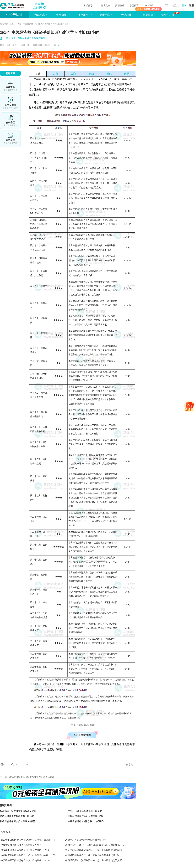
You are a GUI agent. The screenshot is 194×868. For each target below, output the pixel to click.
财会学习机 (171, 14)
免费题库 (105, 15)
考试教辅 (126, 15)
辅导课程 (83, 15)
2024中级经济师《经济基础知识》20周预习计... (33, 777)
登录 (184, 5)
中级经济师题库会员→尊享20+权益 (86, 816)
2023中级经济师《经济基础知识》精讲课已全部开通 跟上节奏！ (97, 845)
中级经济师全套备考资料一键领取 (85, 811)
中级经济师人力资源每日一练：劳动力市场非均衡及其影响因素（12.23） (102, 860)
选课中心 (10, 85)
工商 (73, 74)
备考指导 (61, 15)
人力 (55, 74)
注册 (191, 5)
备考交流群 (10, 103)
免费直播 (148, 15)
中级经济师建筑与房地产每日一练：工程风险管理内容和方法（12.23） (101, 850)
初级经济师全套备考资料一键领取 (17, 816)
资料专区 (10, 121)
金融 (91, 74)
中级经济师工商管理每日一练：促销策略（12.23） (26, 860)
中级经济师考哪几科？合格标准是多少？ (21, 845)
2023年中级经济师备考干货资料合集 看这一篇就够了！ (28, 840)
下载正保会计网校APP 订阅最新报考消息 (24, 38)
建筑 (127, 74)
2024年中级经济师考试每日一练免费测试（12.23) (25, 850)
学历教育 (134, 6)
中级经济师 (14, 15)
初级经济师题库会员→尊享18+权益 (18, 821)
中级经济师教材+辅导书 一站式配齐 (86, 821)
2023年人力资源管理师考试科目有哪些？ (86, 840)
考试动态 (40, 15)
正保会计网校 (16, 24)
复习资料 (49, 24)
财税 (109, 74)
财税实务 (106, 6)
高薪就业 (120, 6)
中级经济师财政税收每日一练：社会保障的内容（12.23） (29, 855)
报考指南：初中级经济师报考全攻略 (18, 811)
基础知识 (59, 24)
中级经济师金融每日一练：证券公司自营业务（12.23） (93, 855)
